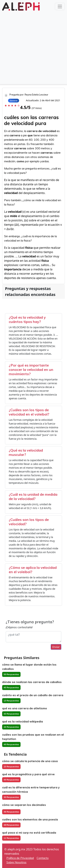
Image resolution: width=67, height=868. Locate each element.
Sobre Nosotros (16, 862)
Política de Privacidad (20, 858)
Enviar (56, 647)
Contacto (43, 858)
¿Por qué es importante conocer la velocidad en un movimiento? (31, 370)
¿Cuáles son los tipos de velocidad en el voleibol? (29, 412)
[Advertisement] (33, 47)
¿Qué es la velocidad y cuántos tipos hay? (27, 319)
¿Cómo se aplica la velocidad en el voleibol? (33, 570)
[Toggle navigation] (60, 6)
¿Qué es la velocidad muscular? (26, 452)
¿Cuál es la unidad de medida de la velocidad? (33, 497)
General (14, 101)
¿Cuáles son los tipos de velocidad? (29, 522)
